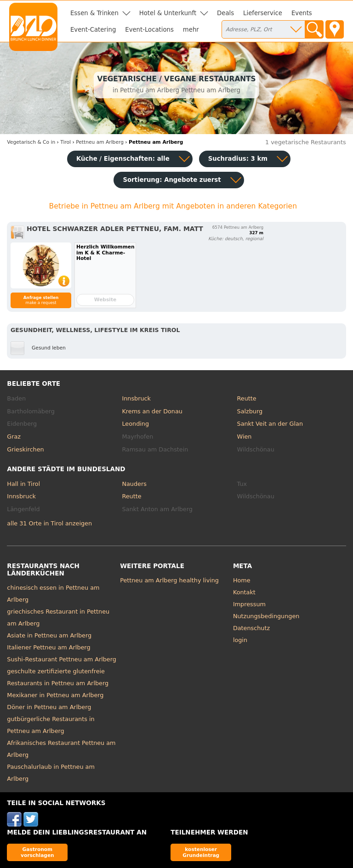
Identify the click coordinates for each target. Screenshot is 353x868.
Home (242, 580)
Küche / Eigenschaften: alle (123, 159)
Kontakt (244, 592)
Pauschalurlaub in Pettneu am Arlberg (51, 773)
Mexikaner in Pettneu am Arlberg (55, 695)
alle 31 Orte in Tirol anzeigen (49, 523)
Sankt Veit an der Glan (270, 424)
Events (302, 13)
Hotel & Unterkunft (168, 13)
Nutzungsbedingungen (266, 616)
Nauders (134, 484)
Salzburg (250, 411)
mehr (191, 30)
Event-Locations (149, 30)
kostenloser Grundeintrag (201, 852)
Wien (245, 437)
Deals (225, 13)
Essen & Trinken (94, 13)
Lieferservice (263, 13)
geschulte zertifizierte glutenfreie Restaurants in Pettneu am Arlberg (58, 677)
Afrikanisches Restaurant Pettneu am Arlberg (61, 749)
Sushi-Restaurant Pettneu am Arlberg (61, 659)
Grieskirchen (25, 449)
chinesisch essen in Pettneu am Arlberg (53, 594)
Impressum (249, 604)
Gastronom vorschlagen (37, 852)
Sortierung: (172, 180)
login (240, 640)
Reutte (247, 398)
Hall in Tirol (23, 484)
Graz (14, 437)
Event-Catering (93, 30)
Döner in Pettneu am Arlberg (49, 707)
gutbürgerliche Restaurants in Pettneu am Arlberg (51, 725)
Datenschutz (251, 628)
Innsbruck (136, 398)
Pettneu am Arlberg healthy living (169, 580)
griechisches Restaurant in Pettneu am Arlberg (58, 617)
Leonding (135, 424)
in (31, 142)
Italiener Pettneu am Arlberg (48, 647)
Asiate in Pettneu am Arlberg (49, 635)
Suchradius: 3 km (238, 159)
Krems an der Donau (152, 411)
